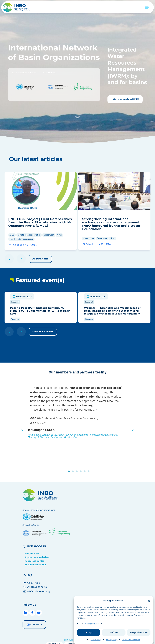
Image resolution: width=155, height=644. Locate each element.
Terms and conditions (131, 641)
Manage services (92, 625)
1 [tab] (70, 467)
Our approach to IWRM (126, 99)
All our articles (40, 259)
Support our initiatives (37, 553)
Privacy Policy (112, 641)
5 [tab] (85, 467)
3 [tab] (77, 467)
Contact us (34, 620)
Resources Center (34, 557)
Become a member (35, 560)
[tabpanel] (77, 413)
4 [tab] (81, 467)
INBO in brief (32, 549)
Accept (89, 634)
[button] (149, 602)
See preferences (139, 634)
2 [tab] (74, 467)
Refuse (114, 634)
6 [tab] (89, 467)
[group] (41, 211)
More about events (43, 332)
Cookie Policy (96, 641)
